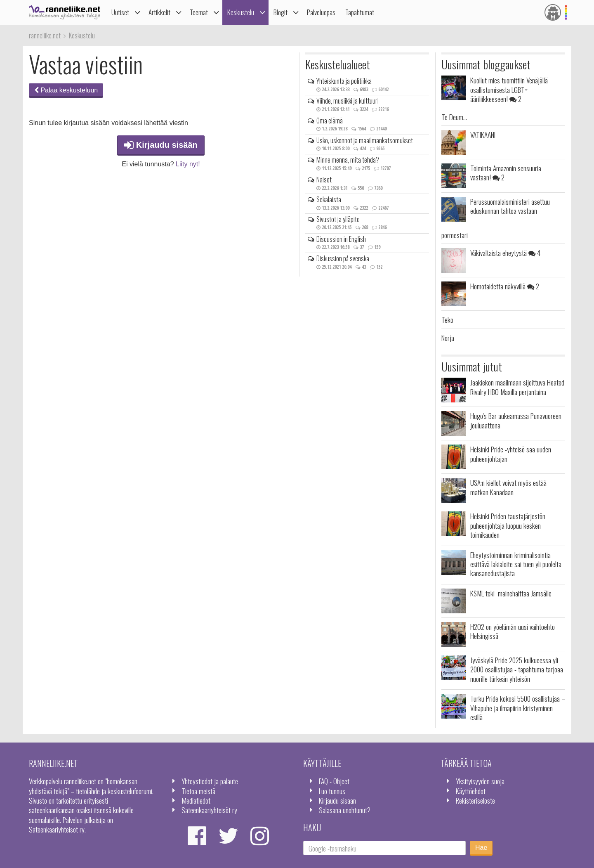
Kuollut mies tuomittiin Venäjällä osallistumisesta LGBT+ (509, 89)
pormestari (455, 235)
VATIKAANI (483, 135)
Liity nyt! (188, 164)
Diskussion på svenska (343, 258)
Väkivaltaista (505, 253)
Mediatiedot (196, 800)
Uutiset (120, 12)
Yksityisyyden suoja (480, 781)
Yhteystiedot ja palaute (210, 781)
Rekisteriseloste (475, 800)
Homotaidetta (505, 286)
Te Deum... (454, 117)
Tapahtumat (360, 12)
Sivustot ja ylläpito (338, 219)
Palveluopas (321, 12)
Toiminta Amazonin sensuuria (506, 173)
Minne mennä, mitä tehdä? (348, 160)
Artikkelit (159, 12)
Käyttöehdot (471, 791)
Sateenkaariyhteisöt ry (209, 810)
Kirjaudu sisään (161, 145)
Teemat (199, 12)
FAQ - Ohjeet (334, 781)
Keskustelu (241, 12)
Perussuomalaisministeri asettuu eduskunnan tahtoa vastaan (510, 206)
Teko (447, 319)
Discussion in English (341, 239)
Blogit (280, 12)
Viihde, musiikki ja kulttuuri (348, 101)
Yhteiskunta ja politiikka (344, 81)
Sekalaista (329, 199)
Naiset (324, 180)
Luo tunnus (332, 791)
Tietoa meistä (198, 791)
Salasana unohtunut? (345, 810)
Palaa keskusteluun (66, 90)
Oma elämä (330, 121)
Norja (448, 338)
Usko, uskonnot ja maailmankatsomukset (365, 140)
